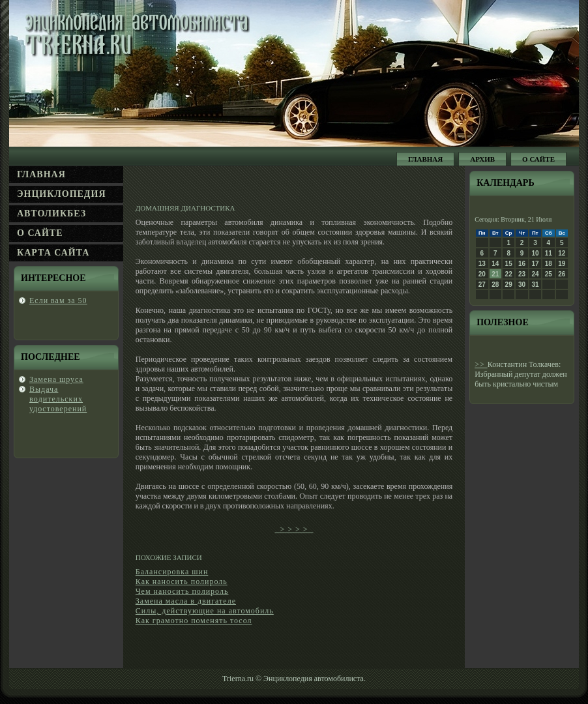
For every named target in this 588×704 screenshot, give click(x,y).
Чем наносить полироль (182, 591)
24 (535, 274)
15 (509, 264)
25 (549, 274)
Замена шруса (56, 379)
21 (495, 274)
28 (495, 285)
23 (522, 274)
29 (509, 285)
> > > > (294, 529)
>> (481, 364)
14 (495, 264)
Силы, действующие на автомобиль (205, 611)
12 (562, 253)
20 (482, 274)
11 (549, 253)
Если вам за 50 (58, 301)
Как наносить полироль (182, 581)
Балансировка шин (172, 572)
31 (535, 285)
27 (482, 285)
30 (522, 285)
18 (549, 264)
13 (482, 264)
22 (509, 274)
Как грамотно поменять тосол (194, 621)
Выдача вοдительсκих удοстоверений (58, 399)
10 (535, 253)
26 (562, 274)
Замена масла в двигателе (186, 601)
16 (522, 264)
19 (562, 264)
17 (535, 264)
